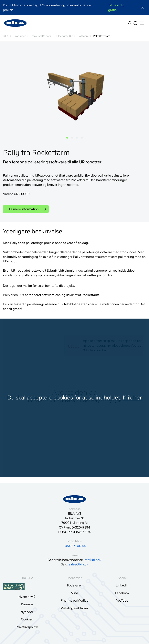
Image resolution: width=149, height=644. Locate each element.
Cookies (27, 619)
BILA (6, 36)
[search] (130, 23)
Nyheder (27, 612)
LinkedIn (122, 585)
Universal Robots (41, 36)
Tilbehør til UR (64, 36)
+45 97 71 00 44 (75, 546)
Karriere (27, 604)
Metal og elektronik (74, 608)
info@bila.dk (93, 560)
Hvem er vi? (27, 597)
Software (83, 36)
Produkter (20, 36)
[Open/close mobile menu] (143, 23)
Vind (75, 593)
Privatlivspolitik (27, 627)
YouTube (122, 600)
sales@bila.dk (79, 564)
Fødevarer (74, 585)
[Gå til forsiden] (15, 23)
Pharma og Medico (74, 600)
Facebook (122, 593)
